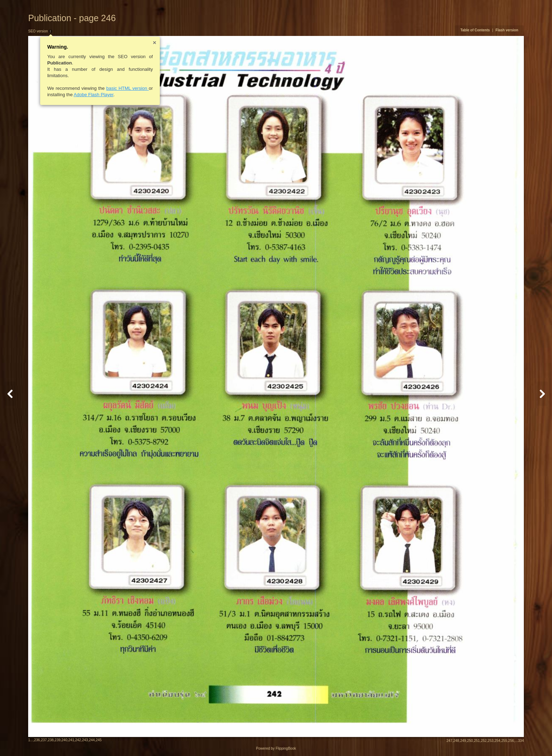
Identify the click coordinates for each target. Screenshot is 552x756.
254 (498, 741)
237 (44, 740)
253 (491, 741)
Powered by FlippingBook (276, 748)
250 (470, 741)
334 (521, 741)
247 (449, 741)
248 (456, 741)
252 (484, 741)
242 (78, 740)
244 (92, 740)
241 (71, 740)
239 (58, 740)
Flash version (507, 30)
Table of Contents (475, 30)
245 (99, 740)
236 (37, 740)
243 (85, 740)
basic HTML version (128, 88)
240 (65, 740)
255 (504, 741)
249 (463, 741)
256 (511, 741)
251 (477, 741)
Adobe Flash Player (93, 95)
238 (51, 740)
